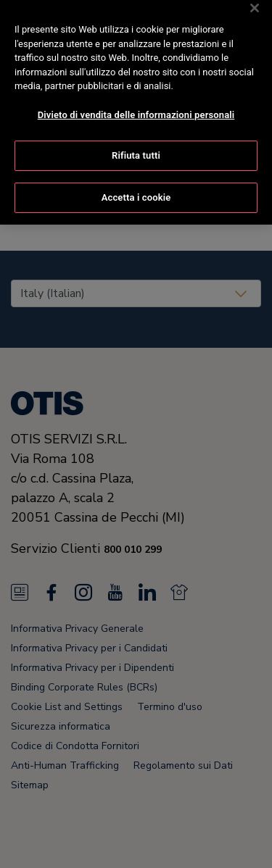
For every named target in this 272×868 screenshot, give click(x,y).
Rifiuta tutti (136, 147)
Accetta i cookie (136, 189)
